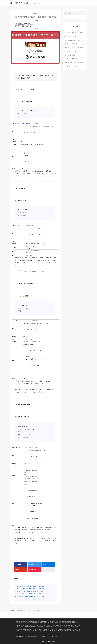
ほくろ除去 (35, 29)
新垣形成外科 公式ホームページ (34, 225)
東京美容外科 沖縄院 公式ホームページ (34, 448)
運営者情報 (21, 637)
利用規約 (31, 637)
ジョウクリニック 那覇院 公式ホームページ (34, 321)
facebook (18, 564)
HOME (17, 637)
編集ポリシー (45, 637)
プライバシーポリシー (37, 637)
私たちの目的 (26, 637)
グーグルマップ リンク (30, 132)
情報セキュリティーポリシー (53, 637)
